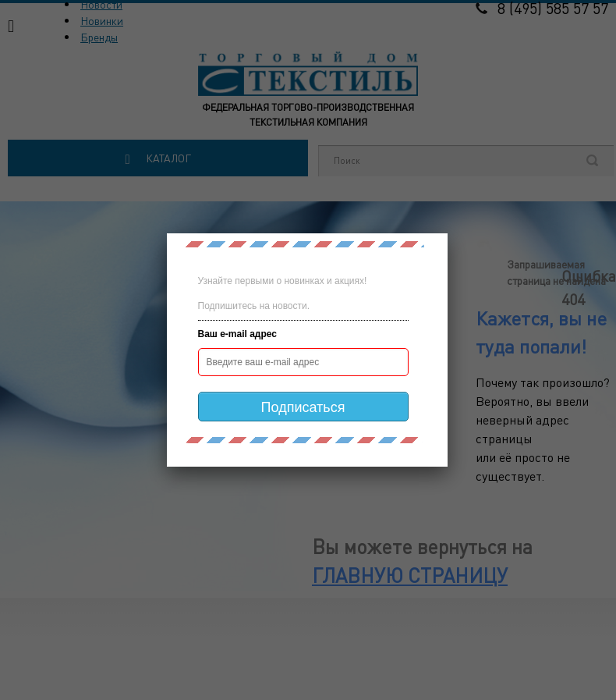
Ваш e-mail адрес (238, 334)
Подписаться (303, 407)
